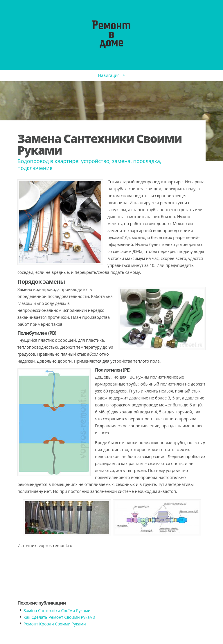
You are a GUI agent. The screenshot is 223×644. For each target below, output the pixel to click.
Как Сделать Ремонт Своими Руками (59, 617)
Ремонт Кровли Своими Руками (55, 624)
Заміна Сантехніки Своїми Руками (57, 610)
